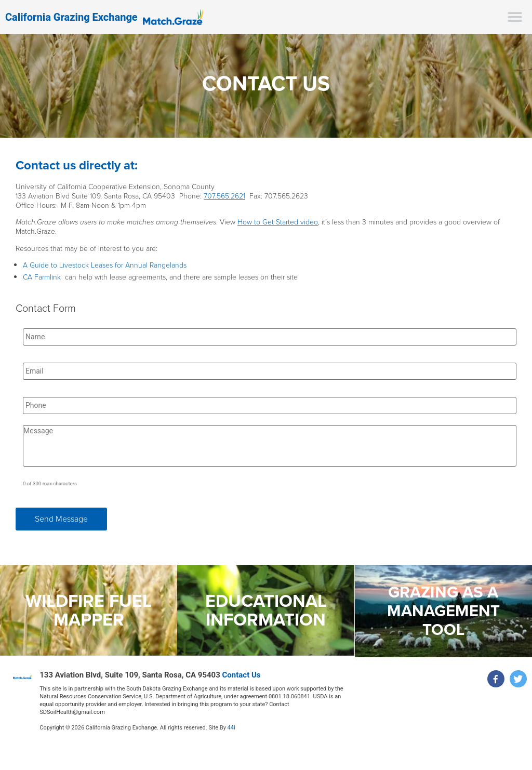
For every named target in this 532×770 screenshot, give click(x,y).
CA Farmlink (42, 277)
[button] (515, 17)
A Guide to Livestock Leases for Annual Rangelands (105, 265)
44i (231, 728)
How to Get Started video (278, 222)
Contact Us (242, 675)
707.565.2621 (224, 196)
